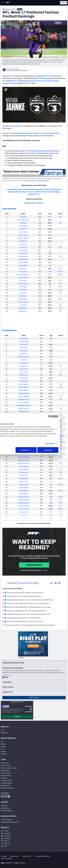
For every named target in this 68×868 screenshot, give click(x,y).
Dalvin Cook (24, 351)
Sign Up (20, 9)
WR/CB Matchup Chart (35, 189)
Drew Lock (23, 293)
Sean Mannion (23, 308)
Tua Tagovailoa (23, 259)
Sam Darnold (23, 299)
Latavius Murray (24, 485)
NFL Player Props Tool (27, 192)
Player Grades (5, 771)
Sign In (64, 3)
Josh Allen (23, 217)
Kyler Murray (23, 241)
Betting (3, 744)
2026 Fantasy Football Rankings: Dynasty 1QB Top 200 (22, 622)
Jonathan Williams (24, 500)
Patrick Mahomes (23, 220)
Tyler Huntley (23, 250)
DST (42, 203)
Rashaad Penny (24, 399)
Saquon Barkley (24, 402)
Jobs (2, 730)
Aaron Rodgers (23, 226)
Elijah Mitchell (24, 375)
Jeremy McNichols (24, 503)
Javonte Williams (24, 396)
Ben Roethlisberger (23, 275)
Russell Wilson (23, 256)
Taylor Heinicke (23, 284)
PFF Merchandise (6, 811)
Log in (45, 570)
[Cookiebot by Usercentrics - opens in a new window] (57, 417)
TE (36, 203)
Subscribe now (34, 565)
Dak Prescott (23, 235)
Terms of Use (27, 856)
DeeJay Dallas (24, 478)
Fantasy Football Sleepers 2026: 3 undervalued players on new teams (27, 607)
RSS (5, 846)
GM (60, 217)
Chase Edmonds (24, 393)
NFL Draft (4, 754)
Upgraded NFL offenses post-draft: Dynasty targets (21, 618)
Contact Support (6, 820)
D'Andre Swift (24, 378)
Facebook (7, 839)
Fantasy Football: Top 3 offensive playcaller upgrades (22, 596)
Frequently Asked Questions (10, 822)
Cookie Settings (6, 859)
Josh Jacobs (24, 372)
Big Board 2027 (6, 786)
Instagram (7, 834)
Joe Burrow (23, 244)
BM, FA (60, 275)
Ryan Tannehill (23, 262)
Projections (21, 189)
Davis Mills (23, 281)
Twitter (6, 831)
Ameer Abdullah (24, 491)
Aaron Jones (24, 369)
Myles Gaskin (24, 494)
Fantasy (3, 747)
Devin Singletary (24, 384)
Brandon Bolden (24, 497)
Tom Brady (23, 223)
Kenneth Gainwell (24, 506)
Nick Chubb (24, 345)
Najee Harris (24, 354)
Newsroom (4, 733)
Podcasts (7, 844)
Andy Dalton (23, 290)
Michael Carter (24, 412)
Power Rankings (6, 776)
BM (60, 269)
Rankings (11, 189)
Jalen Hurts (23, 229)
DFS (2, 749)
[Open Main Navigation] (2, 3)
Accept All (55, 450)
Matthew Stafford (23, 238)
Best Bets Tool (34, 194)
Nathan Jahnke (14, 69)
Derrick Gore (24, 475)
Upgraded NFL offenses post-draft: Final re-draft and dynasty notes (26, 614)
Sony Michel (24, 363)
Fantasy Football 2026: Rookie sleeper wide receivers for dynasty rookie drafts (29, 625)
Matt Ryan (23, 296)
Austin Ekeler (24, 338)
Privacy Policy (14, 856)
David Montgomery (24, 357)
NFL (2, 742)
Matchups (4, 778)
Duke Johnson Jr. (24, 463)
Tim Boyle (23, 305)
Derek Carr (23, 269)
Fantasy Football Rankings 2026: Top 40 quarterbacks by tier (24, 611)
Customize (34, 450)
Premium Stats (6, 773)
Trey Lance (23, 247)
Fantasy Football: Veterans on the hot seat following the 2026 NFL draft (28, 600)
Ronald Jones (24, 366)
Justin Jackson (24, 466)
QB (26, 203)
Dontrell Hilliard (24, 488)
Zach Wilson (23, 287)
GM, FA (60, 272)
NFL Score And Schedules (9, 768)
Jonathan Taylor (24, 342)
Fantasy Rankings (7, 783)
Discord (6, 841)
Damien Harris (24, 387)
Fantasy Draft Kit (6, 781)
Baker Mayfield (23, 278)
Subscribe (4, 806)
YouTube (7, 836)
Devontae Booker (24, 460)
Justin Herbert (23, 232)
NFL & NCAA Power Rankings (48, 192)
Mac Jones (23, 272)
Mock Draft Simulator (8, 788)
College (3, 752)
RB (29, 203)
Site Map (4, 856)
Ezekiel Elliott (24, 381)
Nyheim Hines (24, 482)
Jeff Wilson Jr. (24, 472)
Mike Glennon (23, 311)
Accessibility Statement (42, 856)
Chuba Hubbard (24, 469)
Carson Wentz (23, 266)
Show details (57, 444)
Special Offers (5, 808)
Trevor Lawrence (23, 302)
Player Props (5, 763)
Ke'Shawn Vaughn (24, 457)
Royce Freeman (24, 509)
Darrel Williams (24, 390)
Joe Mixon (24, 360)
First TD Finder (5, 766)
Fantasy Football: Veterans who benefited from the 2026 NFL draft (26, 604)
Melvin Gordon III (24, 409)
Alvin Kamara (24, 348)
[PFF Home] (7, 3)
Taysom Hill (23, 253)
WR (33, 203)
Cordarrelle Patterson (24, 405)
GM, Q (61, 375)
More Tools (34, 698)
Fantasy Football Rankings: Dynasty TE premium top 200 (23, 593)
